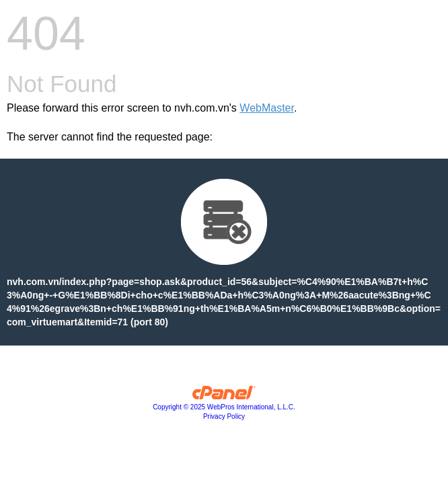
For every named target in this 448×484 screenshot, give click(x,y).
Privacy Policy (224, 416)
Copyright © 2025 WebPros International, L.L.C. (224, 407)
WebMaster (267, 108)
